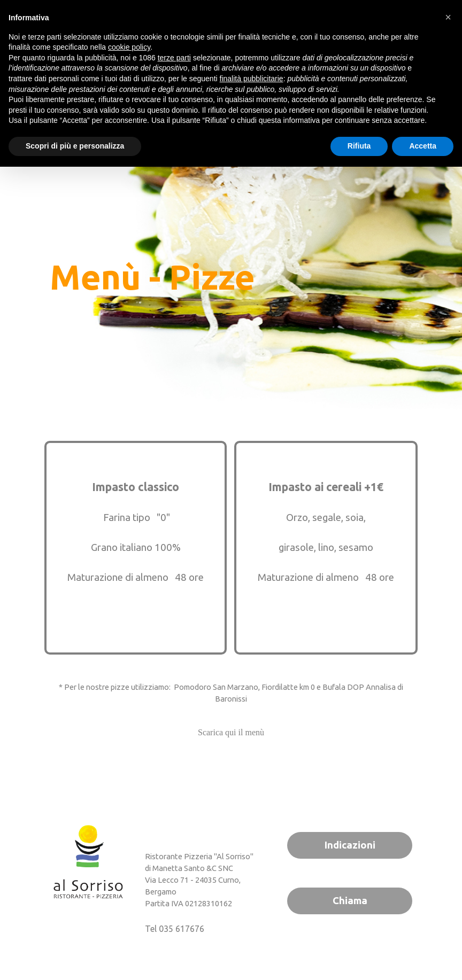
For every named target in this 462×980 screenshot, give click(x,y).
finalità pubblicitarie (252, 79)
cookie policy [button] (129, 47)
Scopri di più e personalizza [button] (75, 146)
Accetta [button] (423, 146)
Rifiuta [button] (359, 146)
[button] (448, 17)
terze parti (174, 58)
